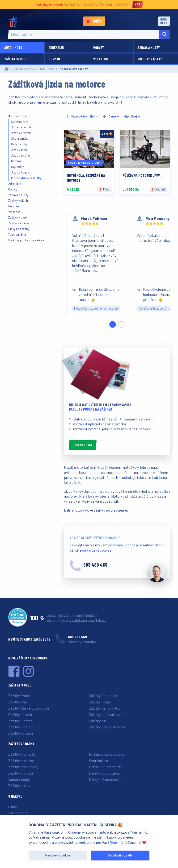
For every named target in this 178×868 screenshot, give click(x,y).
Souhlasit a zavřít (120, 855)
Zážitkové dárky (19, 223)
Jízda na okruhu (22, 127)
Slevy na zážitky (19, 229)
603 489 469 (95, 565)
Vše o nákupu (19, 813)
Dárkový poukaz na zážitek (26, 240)
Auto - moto (13, 48)
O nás (13, 807)
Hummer (17, 161)
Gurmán (54, 59)
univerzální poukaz (97, 550)
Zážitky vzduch (16, 59)
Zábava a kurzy (149, 48)
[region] (117, 269)
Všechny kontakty (82, 642)
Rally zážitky (19, 144)
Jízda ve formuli (22, 133)
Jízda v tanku (20, 150)
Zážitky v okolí (18, 218)
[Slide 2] (121, 324)
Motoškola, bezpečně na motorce (96, 308)
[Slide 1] (113, 324)
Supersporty (19, 122)
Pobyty (99, 48)
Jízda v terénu (20, 155)
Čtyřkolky (17, 167)
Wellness (101, 59)
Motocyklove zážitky (26, 178)
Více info (117, 843)
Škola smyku (20, 138)
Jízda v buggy (20, 172)
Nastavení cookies (58, 855)
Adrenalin (56, 48)
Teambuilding (17, 234)
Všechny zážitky (150, 59)
